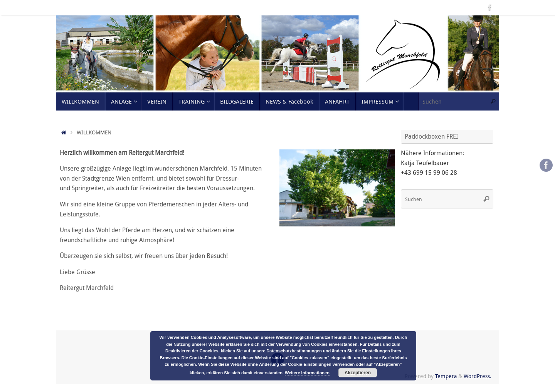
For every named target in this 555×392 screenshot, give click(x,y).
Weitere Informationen (307, 373)
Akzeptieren (358, 373)
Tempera (446, 376)
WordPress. (478, 376)
